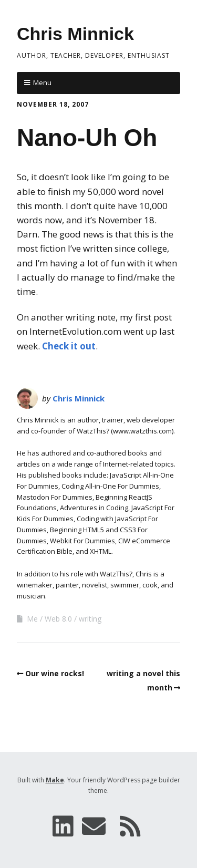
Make (55, 780)
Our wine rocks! (55, 673)
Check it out (69, 346)
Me (32, 619)
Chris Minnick (75, 34)
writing (90, 619)
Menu (42, 82)
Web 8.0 (58, 619)
